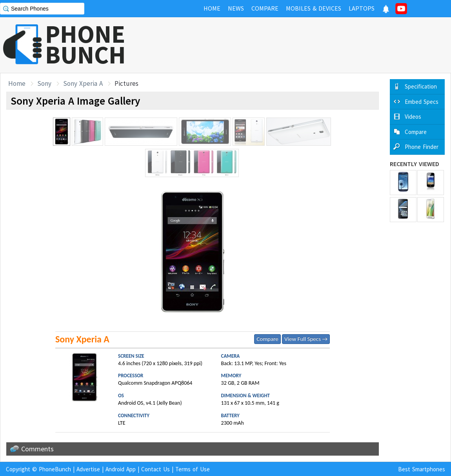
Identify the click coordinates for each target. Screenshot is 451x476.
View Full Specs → (306, 339)
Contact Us (155, 469)
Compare (267, 339)
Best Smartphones (422, 469)
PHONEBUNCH (85, 44)
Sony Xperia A (83, 83)
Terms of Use (193, 469)
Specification (421, 86)
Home (17, 83)
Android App (121, 469)
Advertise (88, 469)
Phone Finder (422, 147)
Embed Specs (422, 102)
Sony (44, 83)
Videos (413, 117)
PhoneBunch (55, 469)
